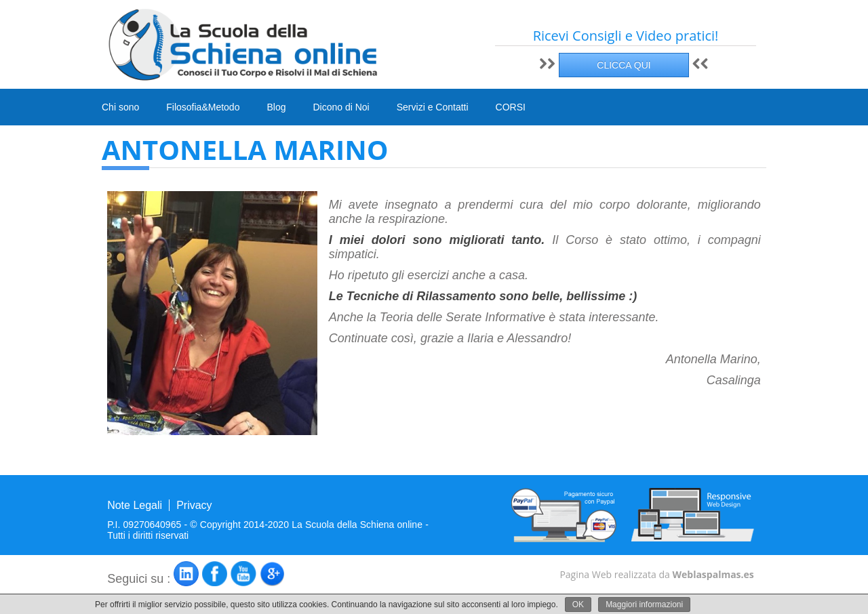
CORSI (511, 108)
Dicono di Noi (341, 107)
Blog (276, 107)
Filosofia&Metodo (203, 107)
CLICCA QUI (624, 65)
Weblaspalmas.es (713, 574)
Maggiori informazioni (644, 605)
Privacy (194, 505)
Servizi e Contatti (433, 107)
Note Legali (135, 505)
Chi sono (120, 107)
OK (578, 605)
